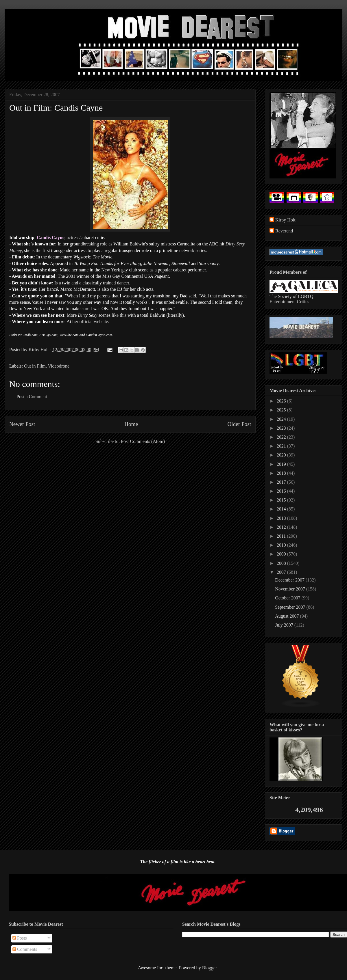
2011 (282, 536)
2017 (282, 482)
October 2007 (288, 598)
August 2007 (287, 616)
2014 (282, 509)
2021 (282, 446)
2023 (282, 428)
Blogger (210, 968)
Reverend (284, 231)
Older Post (239, 424)
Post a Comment (32, 397)
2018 (282, 473)
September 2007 (291, 607)
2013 (282, 518)
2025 (282, 410)
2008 (282, 563)
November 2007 (291, 589)
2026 (282, 401)
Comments (25, 949)
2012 (282, 527)
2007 (282, 572)
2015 (282, 500)
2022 (282, 437)
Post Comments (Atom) (143, 441)
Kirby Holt (39, 350)
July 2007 (285, 625)
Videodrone (59, 366)
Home (131, 424)
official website (94, 322)
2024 (282, 419)
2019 (282, 464)
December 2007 (290, 580)
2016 (282, 491)
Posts (20, 938)
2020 (282, 455)
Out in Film (35, 366)
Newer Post (22, 424)
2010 (282, 545)
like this (119, 315)
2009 (282, 554)
